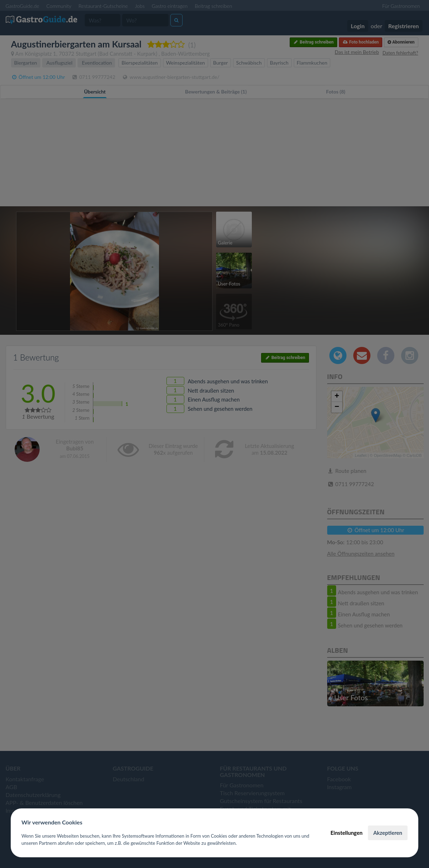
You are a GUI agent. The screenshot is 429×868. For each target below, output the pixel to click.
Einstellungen (346, 833)
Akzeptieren (388, 833)
